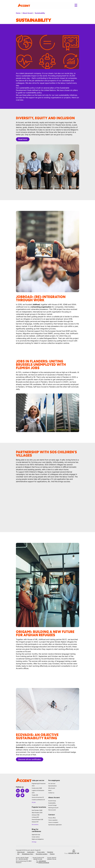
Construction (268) (37, 788)
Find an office (52, 818)
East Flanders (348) (37, 810)
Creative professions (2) (38, 800)
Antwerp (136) (36, 815)
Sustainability (52, 803)
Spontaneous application (55, 825)
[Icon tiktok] (18, 795)
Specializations (52, 786)
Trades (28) (35, 795)
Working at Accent (53, 808)
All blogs (34, 842)
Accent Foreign (52, 805)
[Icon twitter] (22, 795)
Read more (23, 139)
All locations (35, 824)
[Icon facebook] (22, 791)
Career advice (36, 837)
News (50, 790)
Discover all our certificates (30, 759)
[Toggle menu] (76, 5)
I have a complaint (53, 822)
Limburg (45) (35, 817)
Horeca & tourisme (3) (38, 797)
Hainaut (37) (35, 822)
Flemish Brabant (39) (37, 820)
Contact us (51, 793)
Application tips (36, 835)
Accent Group (52, 801)
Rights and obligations (38, 839)
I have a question (53, 820)
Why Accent (52, 788)
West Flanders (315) (37, 813)
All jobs (34, 802)
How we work (52, 810)
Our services (52, 784)
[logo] (24, 5)
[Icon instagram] (27, 791)
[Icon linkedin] (18, 791)
